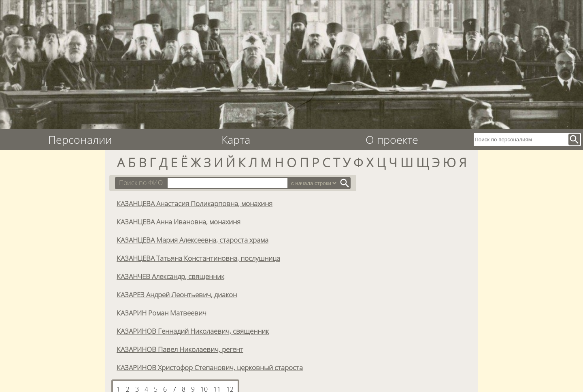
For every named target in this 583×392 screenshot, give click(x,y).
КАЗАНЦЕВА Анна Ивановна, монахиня (179, 222)
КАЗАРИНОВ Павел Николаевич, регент (180, 349)
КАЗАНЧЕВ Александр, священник (170, 276)
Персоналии (80, 140)
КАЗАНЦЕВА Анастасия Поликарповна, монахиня (195, 203)
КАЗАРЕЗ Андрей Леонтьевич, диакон (177, 294)
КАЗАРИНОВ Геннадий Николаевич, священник (193, 331)
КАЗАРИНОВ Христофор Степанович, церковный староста (210, 367)
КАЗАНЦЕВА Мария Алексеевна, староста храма (193, 240)
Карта (236, 140)
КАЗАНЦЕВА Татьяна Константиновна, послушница (198, 258)
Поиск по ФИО (141, 183)
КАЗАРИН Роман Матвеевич (162, 313)
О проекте (392, 140)
